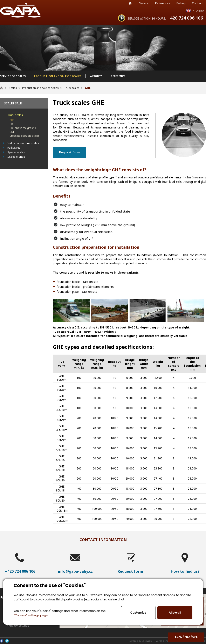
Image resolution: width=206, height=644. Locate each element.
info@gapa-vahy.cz (75, 571)
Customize (138, 613)
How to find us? (185, 571)
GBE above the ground (23, 128)
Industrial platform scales (23, 143)
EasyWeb (147, 641)
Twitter (7, 641)
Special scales (16, 152)
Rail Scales (14, 148)
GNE (12, 132)
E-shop (181, 3)
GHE (12, 120)
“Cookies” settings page (31, 615)
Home (130, 3)
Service (144, 3)
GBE (12, 124)
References (162, 3)
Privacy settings (19, 625)
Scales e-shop (16, 157)
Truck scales (15, 115)
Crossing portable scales (25, 136)
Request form (69, 152)
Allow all (175, 613)
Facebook (2, 641)
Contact (197, 3)
